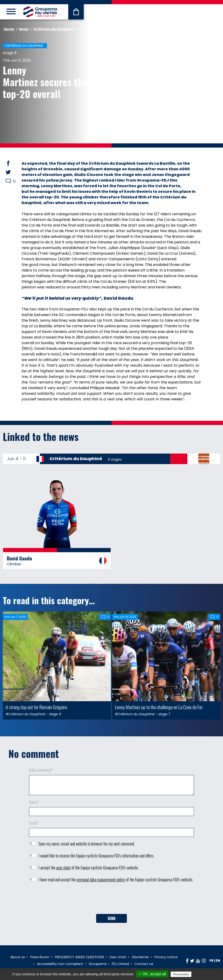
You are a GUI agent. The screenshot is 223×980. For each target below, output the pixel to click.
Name (34, 802)
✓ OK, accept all (152, 974)
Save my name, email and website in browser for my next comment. (87, 844)
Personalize (181, 974)
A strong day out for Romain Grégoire (36, 707)
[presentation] (112, 900)
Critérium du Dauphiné (54, 29)
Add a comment (41, 770)
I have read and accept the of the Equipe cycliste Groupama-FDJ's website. (116, 879)
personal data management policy (101, 879)
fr (211, 961)
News (24, 29)
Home (9, 29)
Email (34, 823)
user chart (63, 868)
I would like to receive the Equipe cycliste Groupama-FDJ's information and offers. (96, 856)
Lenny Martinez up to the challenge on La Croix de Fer (159, 707)
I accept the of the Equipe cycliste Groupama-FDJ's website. (89, 868)
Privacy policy (204, 974)
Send (111, 918)
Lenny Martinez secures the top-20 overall (45, 82)
